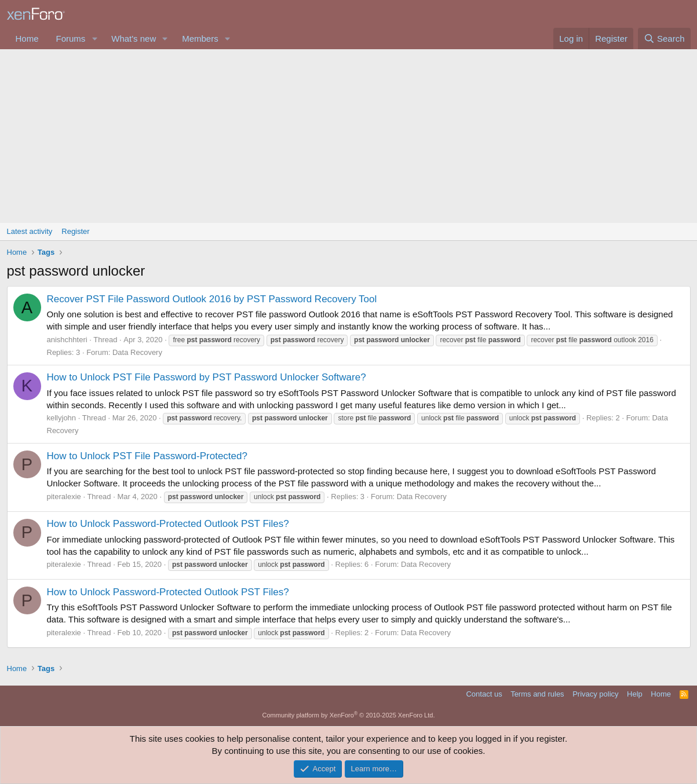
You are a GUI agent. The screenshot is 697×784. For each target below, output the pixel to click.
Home (27, 39)
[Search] (664, 39)
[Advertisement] (349, 136)
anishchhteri (67, 340)
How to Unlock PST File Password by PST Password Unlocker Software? (207, 377)
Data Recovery (137, 352)
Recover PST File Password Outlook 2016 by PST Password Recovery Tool (212, 299)
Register (75, 231)
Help (635, 694)
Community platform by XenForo (349, 715)
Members (200, 39)
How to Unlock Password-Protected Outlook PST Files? (168, 524)
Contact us (484, 694)
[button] (94, 39)
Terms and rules (537, 694)
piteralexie (64, 497)
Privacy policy (595, 694)
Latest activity (30, 231)
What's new (134, 39)
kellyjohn (62, 418)
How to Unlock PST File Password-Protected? (147, 456)
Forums (71, 39)
